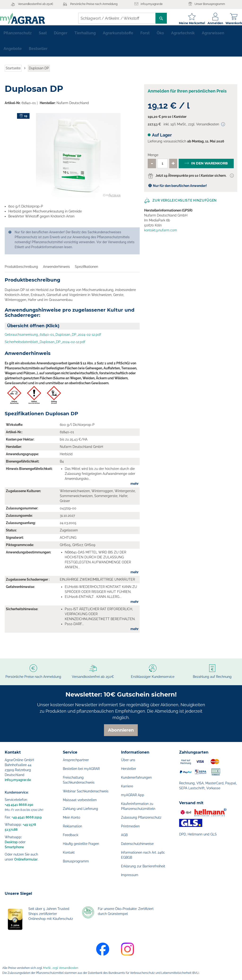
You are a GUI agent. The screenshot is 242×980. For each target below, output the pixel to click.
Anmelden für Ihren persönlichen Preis (187, 95)
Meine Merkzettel (187, 23)
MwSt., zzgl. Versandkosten (61, 968)
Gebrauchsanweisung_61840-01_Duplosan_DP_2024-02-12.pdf (53, 338)
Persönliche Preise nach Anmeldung (94, 4)
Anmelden (211, 23)
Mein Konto (71, 817)
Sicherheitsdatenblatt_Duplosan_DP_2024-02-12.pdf (45, 346)
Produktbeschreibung (21, 270)
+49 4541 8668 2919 (27, 817)
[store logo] (27, 18)
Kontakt (69, 852)
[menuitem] (18, 37)
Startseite (13, 72)
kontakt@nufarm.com (161, 234)
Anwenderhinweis (56, 270)
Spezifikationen (86, 270)
